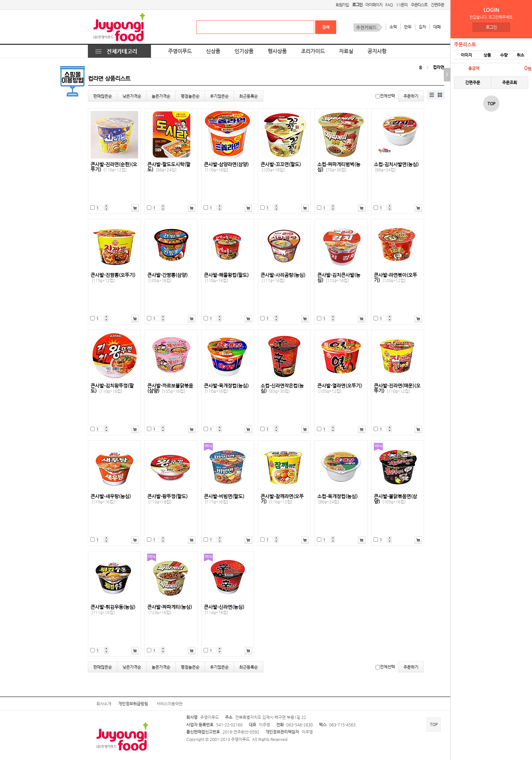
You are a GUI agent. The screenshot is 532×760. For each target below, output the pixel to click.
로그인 (491, 27)
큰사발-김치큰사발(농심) (339, 278)
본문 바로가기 (0, 0)
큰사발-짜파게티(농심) (170, 610)
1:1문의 (402, 5)
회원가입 (342, 5)
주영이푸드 (180, 51)
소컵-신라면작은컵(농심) (282, 388)
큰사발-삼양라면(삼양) (226, 167)
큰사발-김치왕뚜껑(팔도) (112, 388)
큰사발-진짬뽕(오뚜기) (113, 278)
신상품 (213, 51)
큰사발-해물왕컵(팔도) (226, 278)
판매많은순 (103, 96)
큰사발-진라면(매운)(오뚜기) (397, 388)
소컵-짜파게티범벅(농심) (339, 167)
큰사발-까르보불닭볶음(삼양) (170, 388)
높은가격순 (161, 96)
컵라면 (439, 67)
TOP (434, 724)
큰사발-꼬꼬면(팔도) (281, 167)
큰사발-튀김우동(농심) (113, 610)
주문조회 (510, 82)
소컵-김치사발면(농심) (396, 167)
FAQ (389, 5)
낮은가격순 (132, 96)
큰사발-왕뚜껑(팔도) (167, 499)
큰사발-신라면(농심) (224, 610)
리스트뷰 (432, 95)
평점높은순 (190, 96)
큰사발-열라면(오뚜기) (340, 388)
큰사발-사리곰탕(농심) (283, 278)
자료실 (346, 51)
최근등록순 (249, 96)
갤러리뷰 (440, 95)
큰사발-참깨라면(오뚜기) (282, 499)
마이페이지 (374, 5)
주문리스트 (419, 5)
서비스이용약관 (169, 704)
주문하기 (411, 96)
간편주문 (438, 5)
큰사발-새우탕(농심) (111, 499)
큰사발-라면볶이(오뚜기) (395, 278)
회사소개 (104, 704)
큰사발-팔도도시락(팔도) (169, 167)
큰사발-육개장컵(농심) (226, 388)
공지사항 (377, 51)
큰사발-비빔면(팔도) (224, 499)
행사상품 (277, 51)
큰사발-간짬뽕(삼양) (167, 278)
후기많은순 (219, 96)
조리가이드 (313, 51)
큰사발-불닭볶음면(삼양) (395, 499)
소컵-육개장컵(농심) (337, 499)
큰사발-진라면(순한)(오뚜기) (114, 167)
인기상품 (244, 51)
